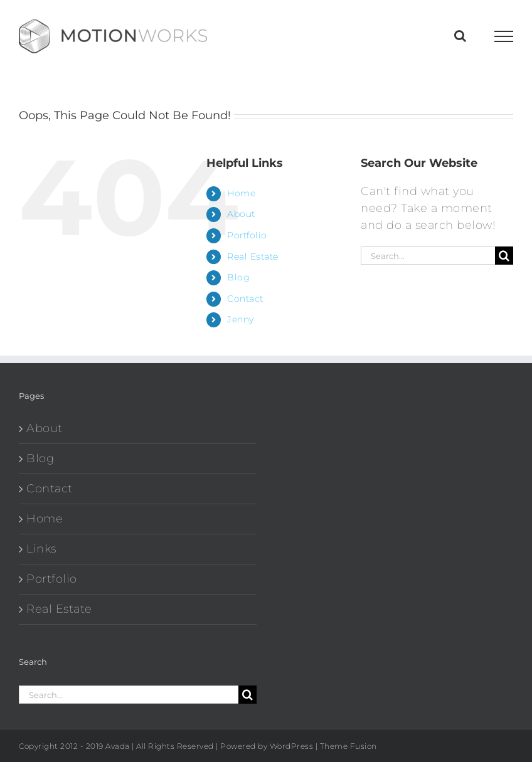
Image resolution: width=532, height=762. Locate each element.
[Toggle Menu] (504, 36)
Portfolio (247, 235)
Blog (238, 277)
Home (241, 193)
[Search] (504, 256)
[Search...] (428, 256)
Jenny (241, 319)
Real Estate (253, 257)
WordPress (292, 746)
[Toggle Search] (460, 36)
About (241, 214)
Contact (245, 299)
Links (41, 549)
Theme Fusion (348, 746)
